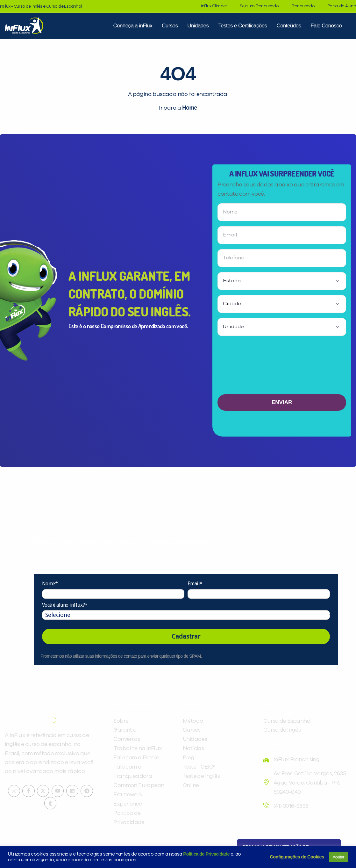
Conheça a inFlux (133, 26)
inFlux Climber (214, 6)
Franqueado (303, 6)
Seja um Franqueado (259, 6)
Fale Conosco (326, 26)
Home (189, 108)
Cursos (170, 26)
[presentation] (282, 367)
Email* (195, 584)
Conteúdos (289, 26)
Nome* (50, 584)
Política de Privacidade (206, 854)
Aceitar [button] (338, 857)
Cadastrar (186, 636)
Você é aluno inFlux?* (65, 605)
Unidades (198, 26)
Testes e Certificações (242, 26)
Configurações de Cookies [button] (297, 857)
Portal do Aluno (342, 6)
